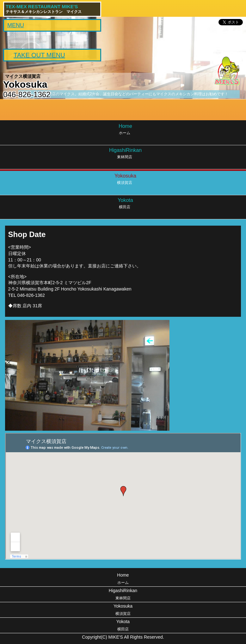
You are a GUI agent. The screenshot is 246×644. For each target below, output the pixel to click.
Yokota (123, 626)
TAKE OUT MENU (39, 55)
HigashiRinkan (123, 595)
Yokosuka (123, 610)
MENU (16, 25)
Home (123, 579)
